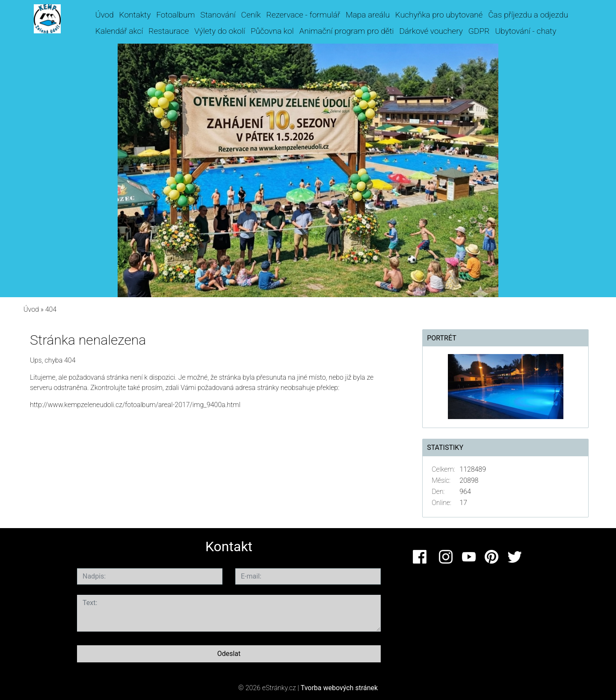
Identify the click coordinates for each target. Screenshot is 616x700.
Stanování (218, 15)
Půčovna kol (272, 31)
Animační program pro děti (347, 31)
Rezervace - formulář (303, 15)
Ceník (251, 15)
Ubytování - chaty (526, 31)
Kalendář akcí (119, 31)
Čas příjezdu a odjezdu (528, 15)
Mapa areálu (368, 15)
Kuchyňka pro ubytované (439, 15)
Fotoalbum (175, 15)
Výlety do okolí (220, 31)
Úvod (105, 15)
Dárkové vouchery (431, 31)
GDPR (479, 31)
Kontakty (135, 15)
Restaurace (169, 31)
